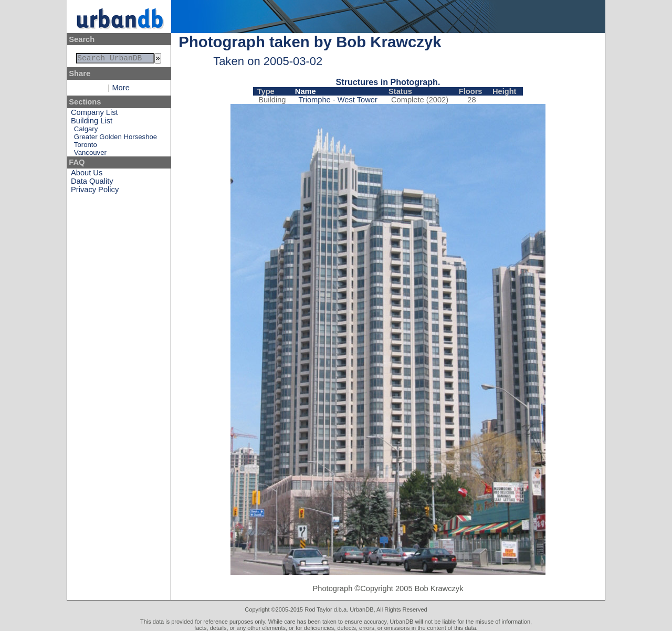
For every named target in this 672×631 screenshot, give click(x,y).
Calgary (86, 131)
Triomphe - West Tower (338, 100)
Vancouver (90, 155)
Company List (94, 114)
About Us (87, 175)
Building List (92, 123)
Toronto (86, 147)
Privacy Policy (95, 192)
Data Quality (92, 183)
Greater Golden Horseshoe (115, 139)
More (120, 90)
